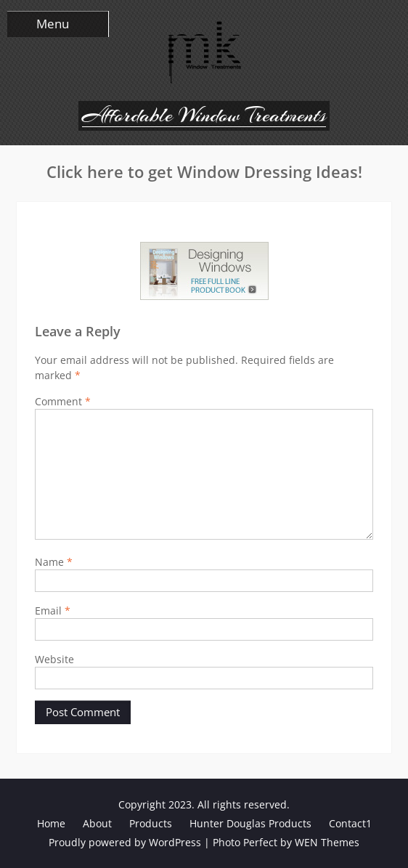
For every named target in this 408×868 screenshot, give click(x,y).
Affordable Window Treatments (204, 115)
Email (53, 611)
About (97, 823)
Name (54, 562)
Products (151, 823)
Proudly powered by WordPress (125, 842)
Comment (63, 401)
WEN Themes (327, 842)
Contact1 (350, 823)
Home (51, 823)
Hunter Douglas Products (250, 823)
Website (54, 659)
